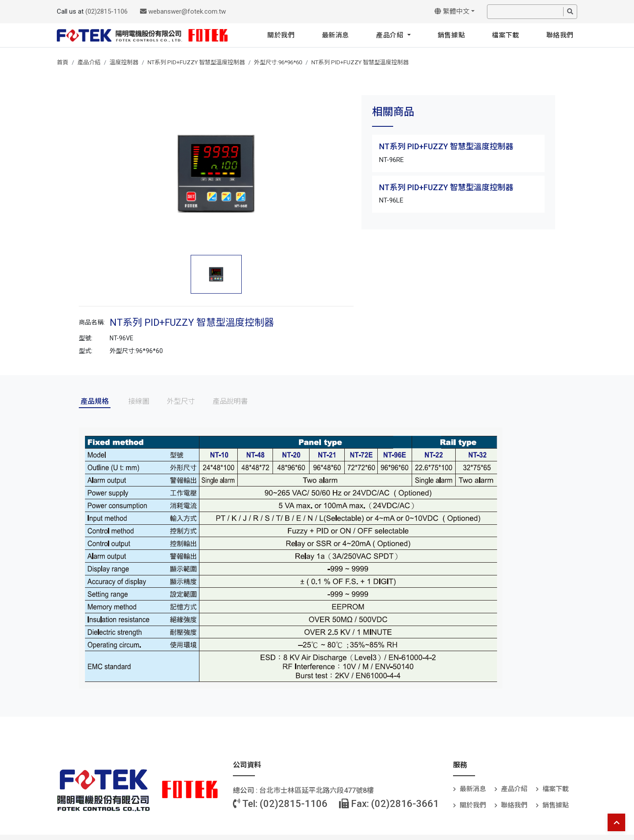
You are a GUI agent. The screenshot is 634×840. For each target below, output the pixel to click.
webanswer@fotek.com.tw (183, 11)
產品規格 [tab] (95, 401)
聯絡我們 (560, 35)
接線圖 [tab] (139, 401)
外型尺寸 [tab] (181, 401)
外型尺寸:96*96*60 (278, 62)
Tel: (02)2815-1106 (280, 804)
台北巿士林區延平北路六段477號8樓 (317, 790)
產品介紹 (391, 35)
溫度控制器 (124, 62)
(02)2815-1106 (107, 11)
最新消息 (335, 35)
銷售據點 (451, 35)
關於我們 (281, 35)
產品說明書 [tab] (230, 401)
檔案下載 (505, 35)
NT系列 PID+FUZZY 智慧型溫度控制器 (196, 62)
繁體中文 (452, 11)
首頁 (63, 62)
